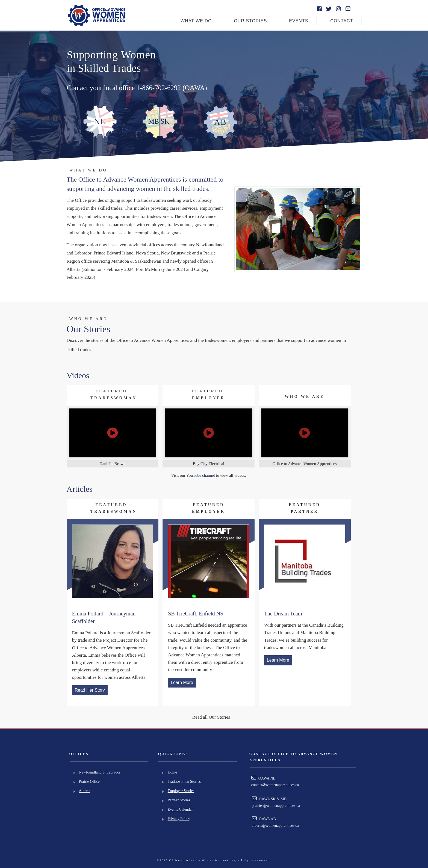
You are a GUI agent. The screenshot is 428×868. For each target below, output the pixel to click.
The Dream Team (283, 614)
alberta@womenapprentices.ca (275, 826)
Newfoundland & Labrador (100, 772)
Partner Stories (179, 800)
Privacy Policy (179, 819)
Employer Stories (181, 791)
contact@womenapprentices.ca (275, 785)
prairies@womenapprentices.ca (276, 806)
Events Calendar (180, 809)
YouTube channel (201, 475)
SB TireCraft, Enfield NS (196, 614)
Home (172, 772)
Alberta (85, 791)
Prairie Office (89, 782)
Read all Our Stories (211, 717)
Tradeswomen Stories (184, 782)
